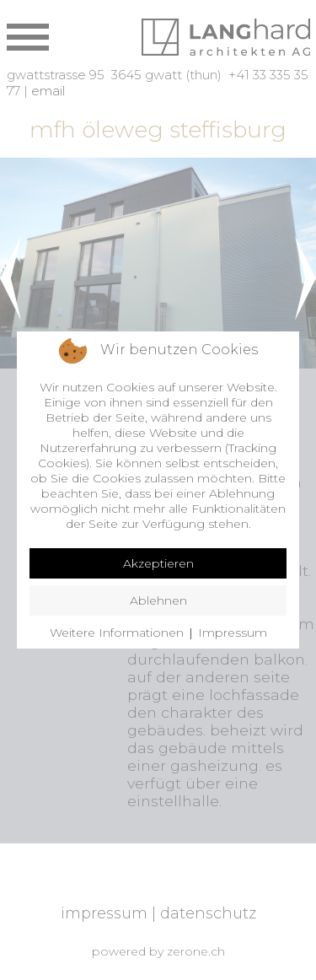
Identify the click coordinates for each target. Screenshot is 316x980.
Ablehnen (158, 600)
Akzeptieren (158, 563)
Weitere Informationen (117, 633)
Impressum (233, 633)
